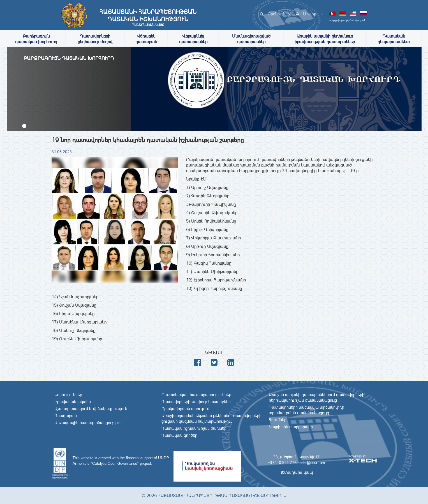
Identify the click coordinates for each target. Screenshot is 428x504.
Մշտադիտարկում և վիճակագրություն (91, 409)
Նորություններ (68, 395)
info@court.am (313, 463)
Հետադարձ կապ (296, 472)
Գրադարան (66, 416)
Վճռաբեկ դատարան (146, 39)
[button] (24, 126)
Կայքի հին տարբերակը (291, 427)
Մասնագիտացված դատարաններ (251, 39)
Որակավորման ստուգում (185, 409)
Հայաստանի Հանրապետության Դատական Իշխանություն (148, 18)
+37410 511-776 (282, 463)
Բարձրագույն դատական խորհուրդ (36, 39)
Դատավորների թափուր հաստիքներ (196, 402)
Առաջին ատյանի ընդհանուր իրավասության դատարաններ (325, 39)
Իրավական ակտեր (73, 402)
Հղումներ (278, 420)
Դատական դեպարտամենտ (394, 39)
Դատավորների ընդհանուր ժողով (95, 39)
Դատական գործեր (179, 435)
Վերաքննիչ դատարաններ (193, 39)
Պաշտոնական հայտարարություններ (196, 395)
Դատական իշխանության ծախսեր (194, 428)
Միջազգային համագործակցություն (88, 423)
